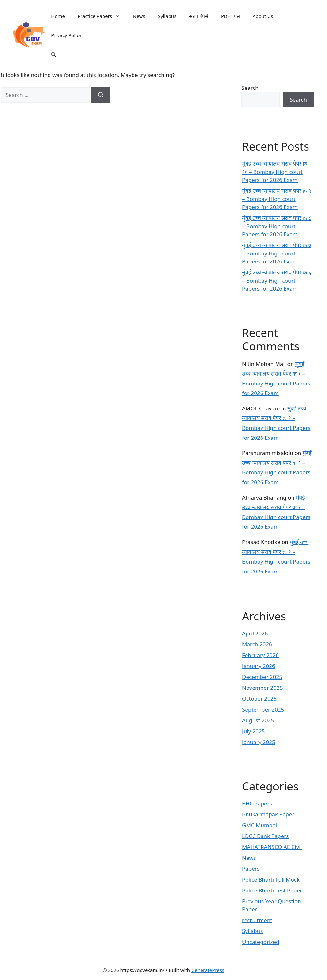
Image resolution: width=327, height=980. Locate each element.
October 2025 (259, 699)
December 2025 (262, 677)
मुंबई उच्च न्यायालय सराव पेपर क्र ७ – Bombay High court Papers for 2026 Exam (277, 253)
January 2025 (259, 742)
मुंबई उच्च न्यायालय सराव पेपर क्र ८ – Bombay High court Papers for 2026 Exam (277, 226)
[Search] (101, 95)
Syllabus (167, 16)
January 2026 (259, 666)
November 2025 (262, 688)
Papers (251, 869)
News (139, 16)
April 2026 (255, 633)
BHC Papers (257, 803)
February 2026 (260, 655)
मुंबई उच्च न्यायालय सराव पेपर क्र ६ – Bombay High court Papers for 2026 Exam (277, 280)
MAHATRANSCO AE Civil (272, 847)
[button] (53, 54)
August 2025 (258, 720)
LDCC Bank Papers (266, 836)
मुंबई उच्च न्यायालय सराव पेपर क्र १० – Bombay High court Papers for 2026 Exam (274, 172)
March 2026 (257, 644)
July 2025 (254, 731)
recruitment (257, 920)
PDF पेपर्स (230, 16)
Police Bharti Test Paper (272, 890)
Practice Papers (102, 16)
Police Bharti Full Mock (271, 879)
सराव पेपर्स (199, 16)
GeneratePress (208, 970)
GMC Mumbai (259, 825)
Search (250, 88)
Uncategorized (261, 942)
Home (58, 16)
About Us (263, 16)
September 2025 (263, 709)
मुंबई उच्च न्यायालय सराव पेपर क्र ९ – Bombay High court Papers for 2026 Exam (277, 199)
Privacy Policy (66, 35)
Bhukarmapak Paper (268, 814)
